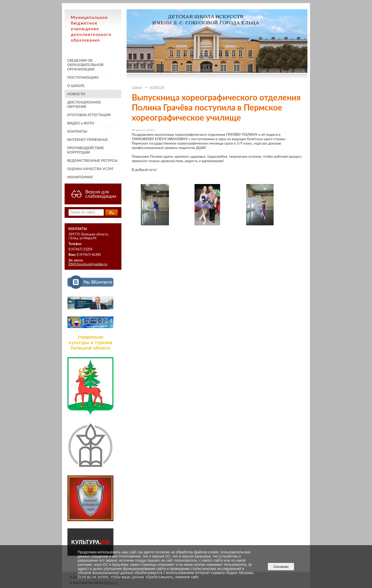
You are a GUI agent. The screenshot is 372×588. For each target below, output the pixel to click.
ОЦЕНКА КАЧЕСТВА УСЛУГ (91, 169)
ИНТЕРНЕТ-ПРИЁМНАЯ (87, 140)
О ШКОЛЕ (76, 86)
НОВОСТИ (76, 94)
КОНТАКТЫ (77, 131)
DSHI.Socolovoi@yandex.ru (88, 264)
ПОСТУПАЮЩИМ (83, 77)
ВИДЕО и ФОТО (81, 123)
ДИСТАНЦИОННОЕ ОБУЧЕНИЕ (84, 104)
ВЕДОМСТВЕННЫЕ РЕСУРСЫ (92, 160)
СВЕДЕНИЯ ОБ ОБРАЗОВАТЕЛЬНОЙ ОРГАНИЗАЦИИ (85, 65)
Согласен (281, 567)
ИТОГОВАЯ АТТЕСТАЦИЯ (89, 115)
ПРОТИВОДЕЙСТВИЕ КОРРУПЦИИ (86, 150)
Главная (137, 87)
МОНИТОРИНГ (80, 177)
